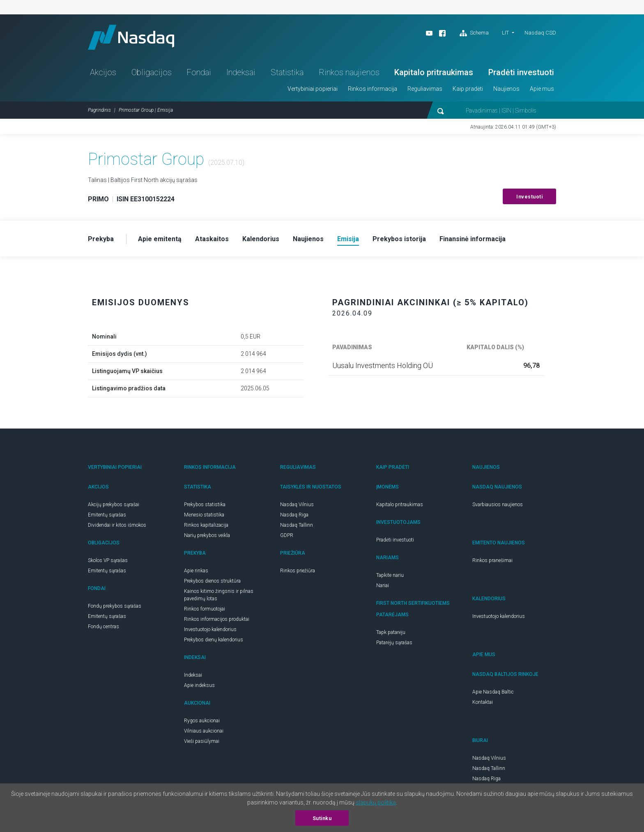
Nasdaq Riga (294, 515)
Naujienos (506, 89)
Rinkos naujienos (349, 72)
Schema (474, 33)
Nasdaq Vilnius (297, 505)
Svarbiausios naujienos (498, 505)
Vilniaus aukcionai (204, 731)
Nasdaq (131, 37)
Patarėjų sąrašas (394, 643)
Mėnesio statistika (204, 515)
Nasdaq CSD (540, 33)
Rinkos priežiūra (298, 571)
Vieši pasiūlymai (202, 741)
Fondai (199, 72)
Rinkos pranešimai (492, 560)
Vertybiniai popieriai (313, 89)
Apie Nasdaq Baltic (493, 692)
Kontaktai (483, 702)
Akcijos (103, 72)
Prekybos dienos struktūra (212, 581)
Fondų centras (103, 627)
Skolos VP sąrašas (108, 560)
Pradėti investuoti (521, 72)
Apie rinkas (196, 571)
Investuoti (529, 197)
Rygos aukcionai (202, 721)
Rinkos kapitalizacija (206, 525)
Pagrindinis (99, 110)
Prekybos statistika (205, 505)
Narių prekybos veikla (207, 535)
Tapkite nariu (390, 575)
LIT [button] (505, 33)
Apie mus (542, 89)
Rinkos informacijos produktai (217, 619)
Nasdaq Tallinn (297, 525)
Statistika (287, 72)
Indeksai (241, 72)
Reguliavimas (425, 89)
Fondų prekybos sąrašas (115, 606)
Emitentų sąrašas (107, 515)
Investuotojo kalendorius (210, 629)
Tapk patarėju (391, 632)
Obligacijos (152, 72)
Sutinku (322, 818)
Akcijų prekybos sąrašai (114, 505)
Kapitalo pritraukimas (434, 72)
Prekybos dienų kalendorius (214, 640)
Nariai (383, 585)
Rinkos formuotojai (205, 609)
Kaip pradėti (468, 89)
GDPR (287, 535)
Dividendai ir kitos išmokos (117, 525)
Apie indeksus (199, 685)
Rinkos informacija (373, 89)
